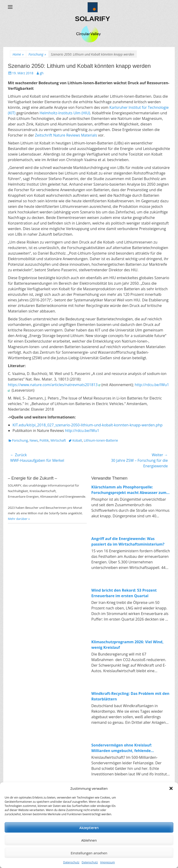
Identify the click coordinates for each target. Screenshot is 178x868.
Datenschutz (71, 862)
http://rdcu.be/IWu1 (83, 431)
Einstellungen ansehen (89, 853)
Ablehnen (89, 840)
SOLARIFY (92, 19)
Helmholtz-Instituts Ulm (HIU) (65, 113)
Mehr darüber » (19, 519)
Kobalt (77, 440)
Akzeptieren (89, 827)
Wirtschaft (58, 440)
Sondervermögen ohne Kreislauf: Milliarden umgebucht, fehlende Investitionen (122, 748)
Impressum (107, 862)
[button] (171, 788)
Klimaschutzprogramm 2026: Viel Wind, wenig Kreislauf (127, 645)
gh (42, 73)
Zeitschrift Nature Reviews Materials (66, 135)
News (34, 440)
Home (18, 54)
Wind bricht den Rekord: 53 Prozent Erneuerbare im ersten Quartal (124, 593)
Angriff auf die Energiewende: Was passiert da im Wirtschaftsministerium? (128, 541)
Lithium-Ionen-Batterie (101, 440)
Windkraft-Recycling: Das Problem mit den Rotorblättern (130, 696)
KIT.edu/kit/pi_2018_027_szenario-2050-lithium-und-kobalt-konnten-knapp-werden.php (87, 425)
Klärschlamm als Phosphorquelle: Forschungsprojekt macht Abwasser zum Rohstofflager (129, 490)
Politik (44, 440)
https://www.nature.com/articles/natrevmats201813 (54, 385)
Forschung (37, 54)
